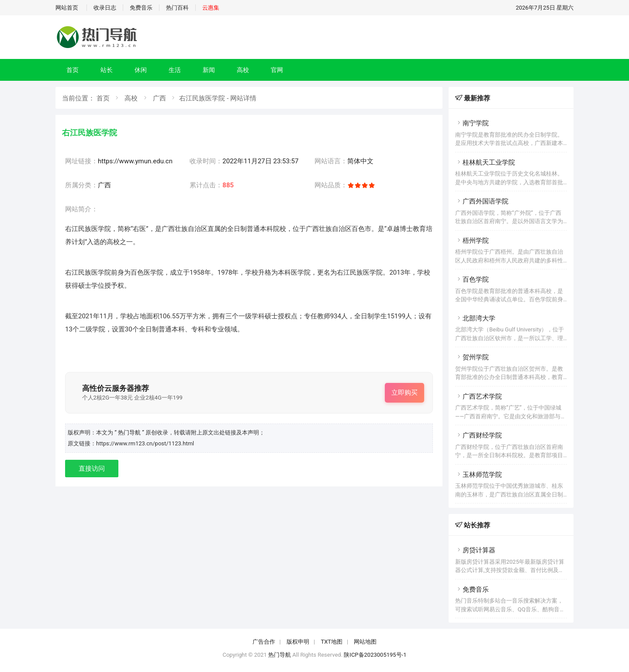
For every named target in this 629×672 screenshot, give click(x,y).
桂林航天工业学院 (485, 162)
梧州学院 (472, 241)
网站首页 (67, 8)
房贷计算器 (475, 550)
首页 (73, 70)
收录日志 (105, 8)
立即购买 (404, 393)
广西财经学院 (479, 435)
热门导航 (280, 655)
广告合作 (264, 642)
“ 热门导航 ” (130, 432)
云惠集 (211, 8)
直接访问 (92, 469)
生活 (175, 70)
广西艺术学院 (479, 396)
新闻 (209, 70)
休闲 (141, 70)
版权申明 (298, 642)
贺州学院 (472, 357)
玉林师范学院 (479, 475)
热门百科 (177, 8)
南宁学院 (472, 123)
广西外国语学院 (482, 201)
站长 (107, 70)
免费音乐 (141, 8)
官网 (277, 70)
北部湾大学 (475, 318)
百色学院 (472, 279)
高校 (243, 70)
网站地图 (365, 642)
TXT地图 (332, 642)
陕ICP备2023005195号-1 (375, 655)
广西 (159, 98)
